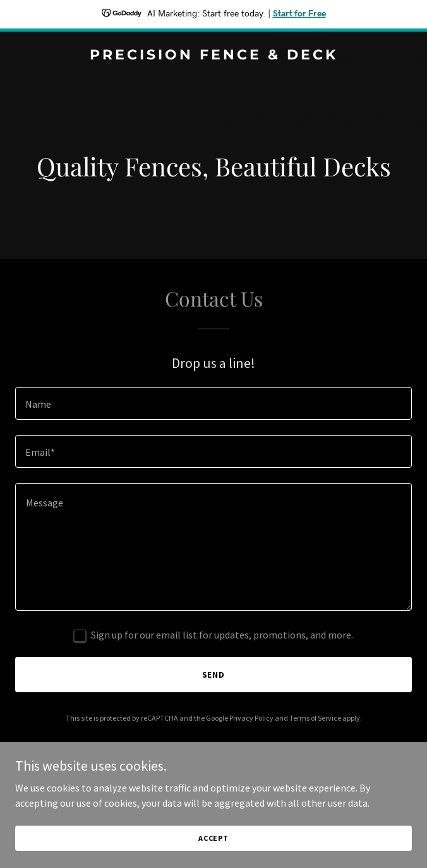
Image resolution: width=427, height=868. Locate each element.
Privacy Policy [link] (251, 718)
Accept (213, 838)
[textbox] (213, 403)
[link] (213, 56)
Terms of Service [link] (315, 718)
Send (214, 675)
